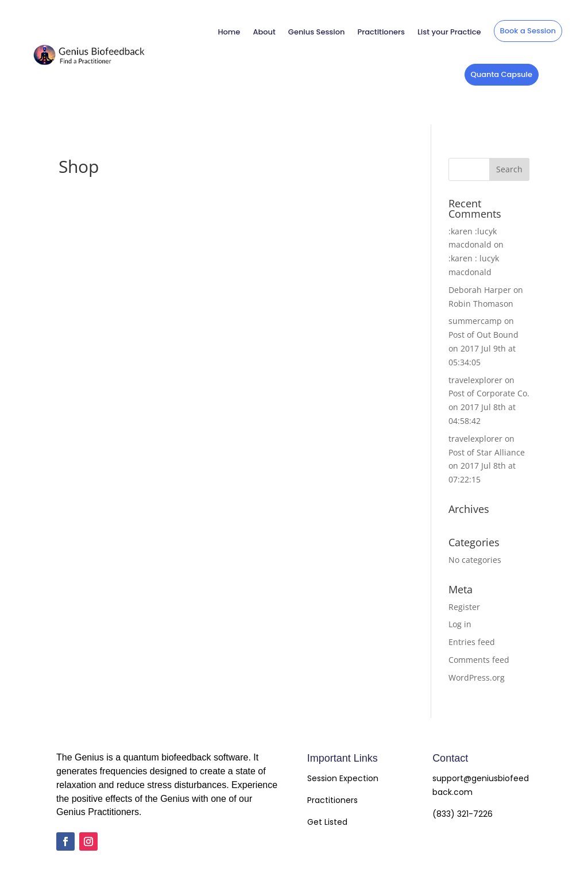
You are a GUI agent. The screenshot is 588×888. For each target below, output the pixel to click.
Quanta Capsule (502, 74)
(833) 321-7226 (463, 814)
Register (464, 607)
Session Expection (343, 778)
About (264, 32)
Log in (460, 624)
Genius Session (317, 32)
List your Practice (449, 32)
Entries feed (472, 642)
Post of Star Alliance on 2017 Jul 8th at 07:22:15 (487, 466)
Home (229, 32)
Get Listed (327, 822)
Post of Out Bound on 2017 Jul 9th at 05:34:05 (483, 348)
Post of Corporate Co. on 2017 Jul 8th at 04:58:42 (489, 407)
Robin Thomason (481, 304)
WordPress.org (477, 677)
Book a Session (528, 31)
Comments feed (479, 660)
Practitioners (381, 32)
